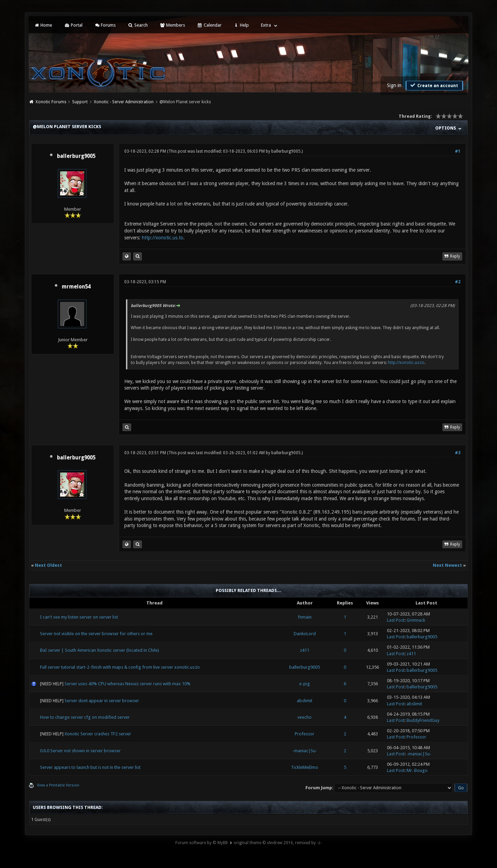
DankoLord (305, 634)
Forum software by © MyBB (202, 843)
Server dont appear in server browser (102, 701)
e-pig (305, 684)
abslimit (305, 701)
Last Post (396, 620)
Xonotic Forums (51, 102)
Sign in (394, 85)
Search (138, 25)
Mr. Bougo (417, 770)
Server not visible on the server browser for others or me (96, 634)
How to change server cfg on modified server (85, 717)
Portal (73, 25)
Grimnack (416, 620)
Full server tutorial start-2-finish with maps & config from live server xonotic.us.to (120, 667)
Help (241, 25)
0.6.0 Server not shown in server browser (80, 751)
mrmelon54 (76, 287)
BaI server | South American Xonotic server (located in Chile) (100, 650)
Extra (266, 25)
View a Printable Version (58, 785)
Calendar (209, 25)
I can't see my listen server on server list (79, 617)
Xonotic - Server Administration (124, 102)
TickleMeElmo (305, 767)
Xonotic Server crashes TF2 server (98, 734)
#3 (458, 453)
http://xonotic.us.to (163, 238)
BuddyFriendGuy (423, 720)
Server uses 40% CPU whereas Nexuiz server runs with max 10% (128, 684)
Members (172, 25)
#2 (458, 282)
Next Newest (447, 565)
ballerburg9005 (76, 156)
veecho (305, 717)
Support (80, 102)
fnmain (305, 617)
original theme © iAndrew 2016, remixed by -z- (278, 843)
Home (43, 25)
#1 (458, 151)
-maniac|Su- (305, 751)
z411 (305, 650)
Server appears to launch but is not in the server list (90, 767)
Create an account (433, 85)
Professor (305, 734)
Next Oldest (48, 565)
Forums (105, 25)
